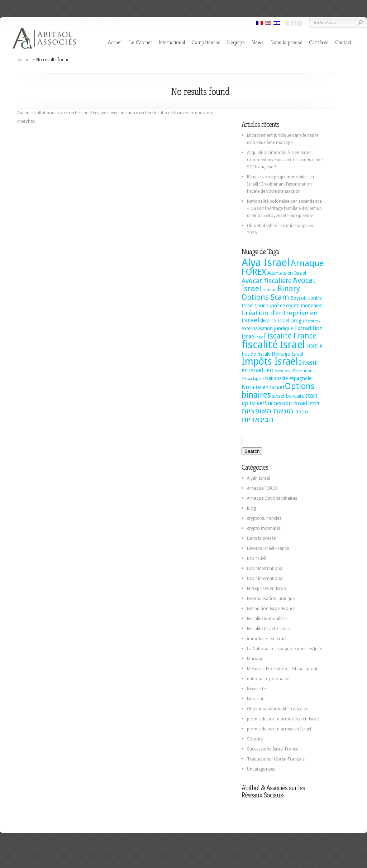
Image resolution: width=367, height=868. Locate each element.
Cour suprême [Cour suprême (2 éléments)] (270, 306)
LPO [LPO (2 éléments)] (269, 370)
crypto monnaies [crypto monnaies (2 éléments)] (304, 306)
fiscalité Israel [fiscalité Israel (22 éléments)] (273, 345)
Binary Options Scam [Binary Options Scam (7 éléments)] (271, 293)
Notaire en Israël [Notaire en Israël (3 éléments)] (263, 387)
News (258, 42)
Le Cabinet (140, 42)
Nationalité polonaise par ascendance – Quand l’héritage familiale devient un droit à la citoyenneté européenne (284, 208)
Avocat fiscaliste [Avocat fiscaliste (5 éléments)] (267, 281)
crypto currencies (264, 518)
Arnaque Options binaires (272, 498)
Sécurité (255, 739)
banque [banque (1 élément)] (269, 290)
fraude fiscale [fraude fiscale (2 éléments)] (256, 354)
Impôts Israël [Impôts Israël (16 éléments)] (270, 361)
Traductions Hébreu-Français (276, 759)
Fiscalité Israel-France (268, 629)
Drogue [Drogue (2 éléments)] (299, 321)
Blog (251, 508)
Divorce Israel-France (268, 548)
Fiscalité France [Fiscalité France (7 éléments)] (290, 336)
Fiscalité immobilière (267, 619)
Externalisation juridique (271, 599)
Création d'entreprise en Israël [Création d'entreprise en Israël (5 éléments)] (280, 316)
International (172, 42)
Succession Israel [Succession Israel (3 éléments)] (286, 403)
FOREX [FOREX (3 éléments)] (314, 346)
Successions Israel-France (273, 749)
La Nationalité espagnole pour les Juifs (285, 649)
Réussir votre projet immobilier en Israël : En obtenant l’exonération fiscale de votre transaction (280, 184)
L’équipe (236, 42)
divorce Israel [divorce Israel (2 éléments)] (275, 321)
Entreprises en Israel (267, 589)
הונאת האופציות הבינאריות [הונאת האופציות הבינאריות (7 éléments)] (268, 415)
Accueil (115, 42)
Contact (343, 42)
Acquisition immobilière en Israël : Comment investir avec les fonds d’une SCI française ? (285, 160)
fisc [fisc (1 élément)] (260, 337)
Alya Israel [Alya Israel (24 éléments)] (266, 263)
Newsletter (257, 689)
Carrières (319, 42)
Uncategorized (261, 769)
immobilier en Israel (267, 639)
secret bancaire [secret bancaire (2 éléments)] (288, 396)
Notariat (255, 699)
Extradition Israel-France (271, 609)
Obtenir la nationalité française (277, 709)
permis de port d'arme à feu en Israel (283, 719)
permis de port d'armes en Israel (279, 729)
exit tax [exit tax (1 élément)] (314, 321)
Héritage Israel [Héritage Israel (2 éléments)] (287, 354)
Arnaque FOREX (262, 488)
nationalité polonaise (268, 679)
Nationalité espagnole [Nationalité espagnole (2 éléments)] (288, 378)
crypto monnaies (264, 528)
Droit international (265, 569)
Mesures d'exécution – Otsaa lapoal (282, 669)
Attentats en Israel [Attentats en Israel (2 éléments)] (287, 273)
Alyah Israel (258, 478)
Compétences (206, 42)
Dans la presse (286, 42)
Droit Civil (257, 558)
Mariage (255, 659)
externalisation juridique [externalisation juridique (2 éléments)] (267, 329)
